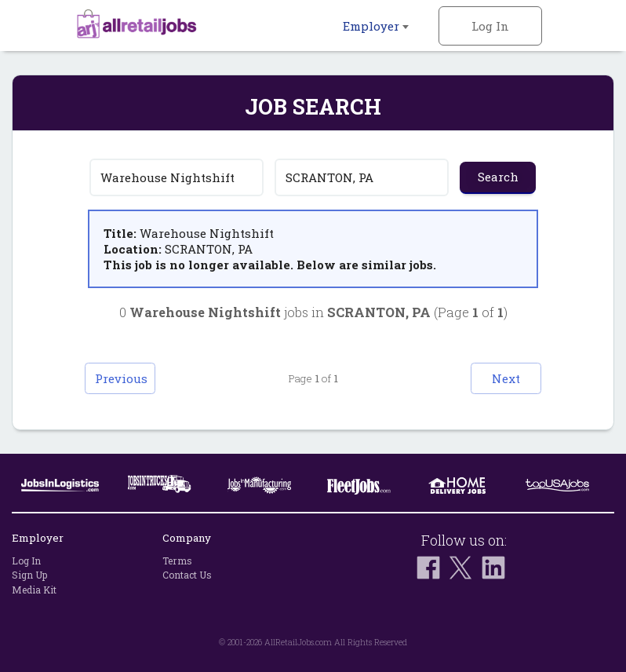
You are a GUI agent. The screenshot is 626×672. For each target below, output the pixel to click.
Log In (490, 26)
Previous (121, 378)
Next (506, 378)
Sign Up (29, 575)
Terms (177, 561)
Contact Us (187, 575)
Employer (376, 26)
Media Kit (34, 590)
